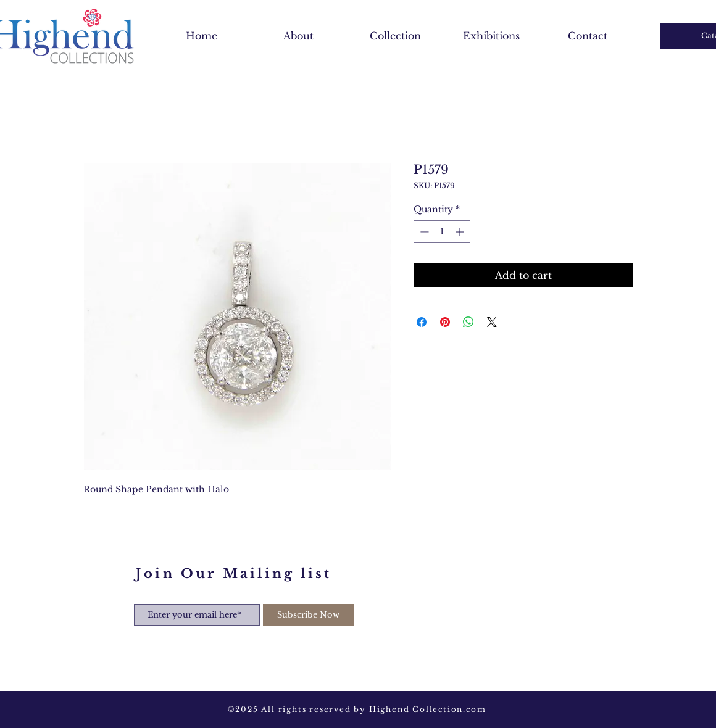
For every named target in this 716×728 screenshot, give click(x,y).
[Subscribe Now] (308, 615)
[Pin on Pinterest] (445, 322)
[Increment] (461, 232)
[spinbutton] (442, 232)
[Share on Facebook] (422, 322)
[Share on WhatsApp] (468, 322)
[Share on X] (492, 322)
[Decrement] (423, 232)
